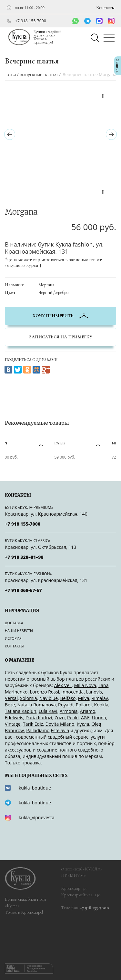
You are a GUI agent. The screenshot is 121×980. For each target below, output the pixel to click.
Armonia (69, 711)
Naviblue (49, 698)
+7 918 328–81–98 (24, 557)
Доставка (14, 623)
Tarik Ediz (33, 724)
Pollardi (84, 705)
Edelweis (14, 718)
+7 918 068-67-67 (23, 590)
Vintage (13, 724)
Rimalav (100, 698)
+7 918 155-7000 (31, 21)
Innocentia (72, 692)
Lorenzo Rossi (45, 692)
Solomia (28, 698)
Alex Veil (63, 685)
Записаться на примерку (61, 337)
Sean (10, 443)
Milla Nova (85, 685)
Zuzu (60, 718)
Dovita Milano (60, 724)
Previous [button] (103, 97)
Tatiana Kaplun (20, 711)
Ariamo (88, 711)
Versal (11, 698)
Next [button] (103, 193)
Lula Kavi (48, 711)
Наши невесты (19, 631)
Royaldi (66, 705)
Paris (68, 443)
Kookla (101, 705)
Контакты (105, 8)
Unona (99, 718)
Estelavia (60, 730)
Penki (73, 718)
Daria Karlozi (39, 718)
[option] (46, 92)
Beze (10, 705)
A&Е (85, 718)
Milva (84, 698)
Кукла (83, 724)
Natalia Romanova (37, 705)
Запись (118, 66)
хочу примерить (60, 316)
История (13, 638)
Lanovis (94, 692)
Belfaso (68, 698)
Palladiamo (38, 730)
